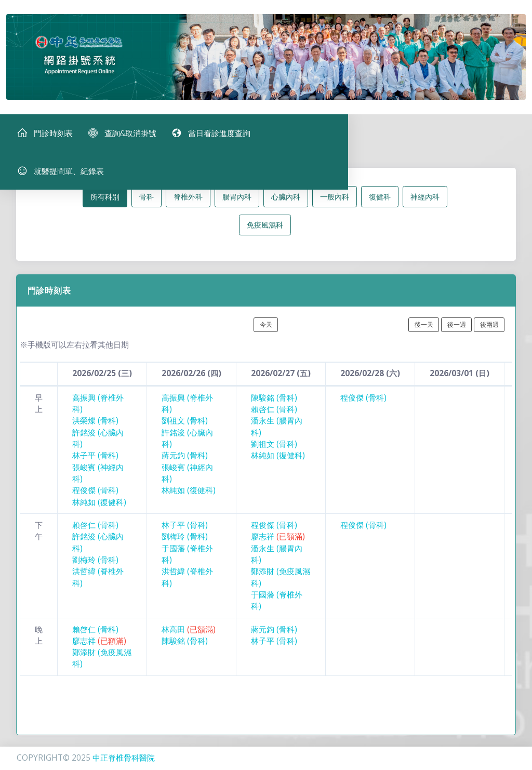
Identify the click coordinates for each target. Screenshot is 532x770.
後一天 (424, 330)
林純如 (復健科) (99, 507)
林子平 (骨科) (95, 461)
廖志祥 (278, 542)
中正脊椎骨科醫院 (124, 758)
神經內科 (425, 201)
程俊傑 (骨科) (95, 495)
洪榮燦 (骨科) (95, 426)
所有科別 (105, 201)
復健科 (380, 201)
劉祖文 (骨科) (185, 426)
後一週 (457, 330)
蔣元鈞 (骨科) (185, 461)
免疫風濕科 (265, 230)
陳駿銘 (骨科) (274, 402)
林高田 (189, 634)
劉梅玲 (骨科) (95, 565)
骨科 (147, 201)
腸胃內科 (237, 201)
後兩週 (489, 330)
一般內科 (335, 201)
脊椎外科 (188, 201)
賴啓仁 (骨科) (274, 414)
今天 (266, 330)
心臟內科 (286, 201)
